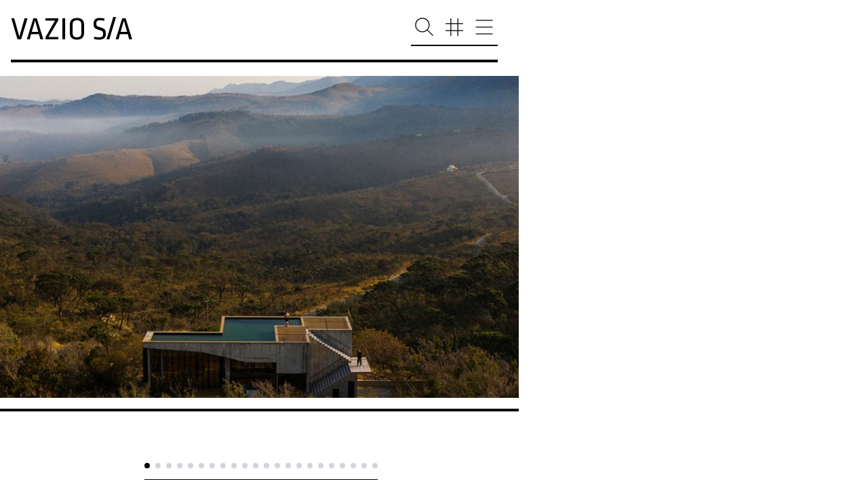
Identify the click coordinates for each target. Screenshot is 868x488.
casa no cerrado (71, 432)
